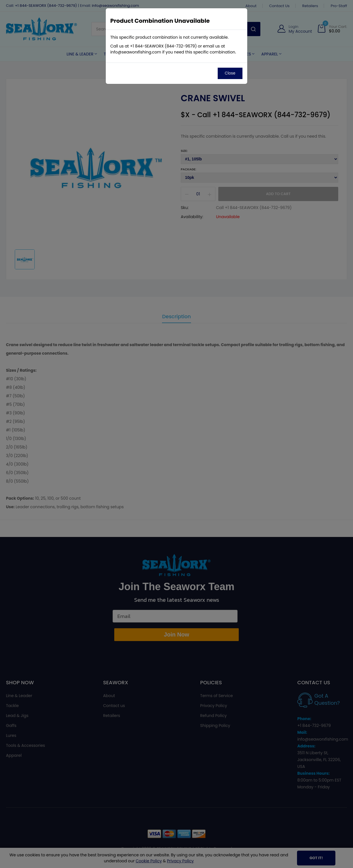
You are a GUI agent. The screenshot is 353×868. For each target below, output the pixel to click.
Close (230, 73)
